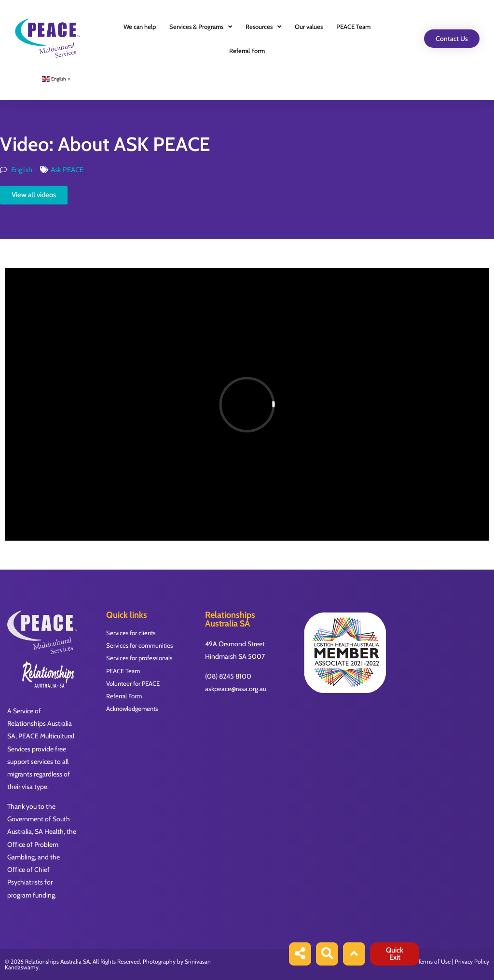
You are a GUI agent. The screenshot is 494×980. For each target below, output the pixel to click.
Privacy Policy (472, 961)
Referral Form (247, 51)
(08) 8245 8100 (228, 676)
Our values (309, 27)
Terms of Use (434, 961)
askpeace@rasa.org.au (236, 689)
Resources (263, 27)
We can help (140, 27)
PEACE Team (353, 27)
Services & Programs (201, 27)
